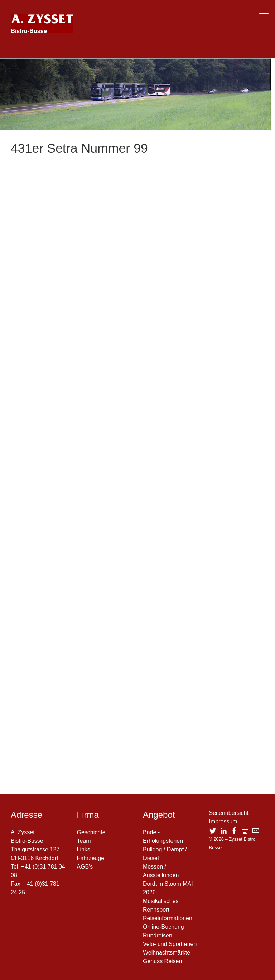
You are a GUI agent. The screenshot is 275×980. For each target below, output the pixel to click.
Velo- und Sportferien (170, 944)
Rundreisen (158, 935)
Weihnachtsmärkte (167, 953)
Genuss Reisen (162, 961)
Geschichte (91, 832)
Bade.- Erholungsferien (163, 837)
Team (84, 841)
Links (84, 849)
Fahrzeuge (91, 858)
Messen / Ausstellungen (161, 871)
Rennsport (156, 910)
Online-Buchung (163, 927)
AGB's (85, 867)
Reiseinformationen (168, 918)
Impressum (223, 822)
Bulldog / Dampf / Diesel (165, 854)
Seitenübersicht (229, 813)
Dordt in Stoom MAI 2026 (168, 888)
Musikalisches (161, 901)
